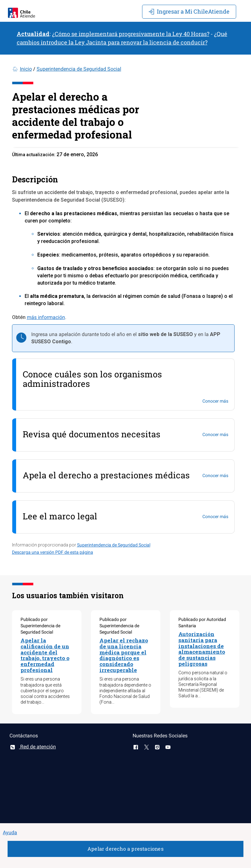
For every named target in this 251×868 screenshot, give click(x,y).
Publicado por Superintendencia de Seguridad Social (40, 626)
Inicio (26, 69)
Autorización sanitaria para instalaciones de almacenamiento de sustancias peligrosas (202, 649)
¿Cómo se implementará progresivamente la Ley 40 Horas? (131, 34)
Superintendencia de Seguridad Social (79, 69)
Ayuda (10, 833)
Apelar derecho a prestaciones (125, 849)
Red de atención (33, 747)
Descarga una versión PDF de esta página (53, 552)
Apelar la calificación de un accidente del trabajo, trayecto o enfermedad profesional (45, 655)
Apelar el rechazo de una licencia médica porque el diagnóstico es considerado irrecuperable (124, 655)
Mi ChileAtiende (189, 11)
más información (46, 317)
